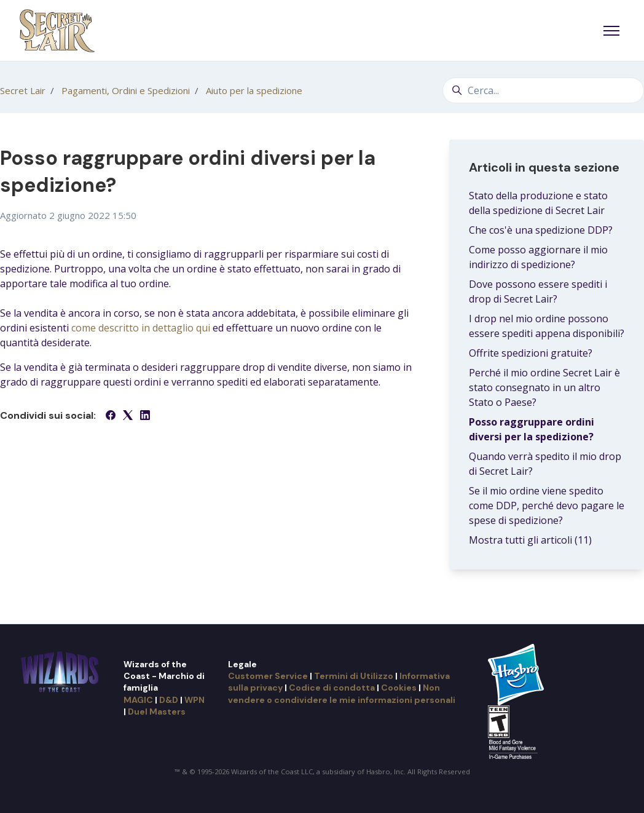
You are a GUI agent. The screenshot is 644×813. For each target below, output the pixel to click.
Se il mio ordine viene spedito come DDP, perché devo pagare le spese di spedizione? (547, 506)
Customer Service (268, 676)
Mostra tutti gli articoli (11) (530, 540)
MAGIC (138, 700)
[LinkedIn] (145, 416)
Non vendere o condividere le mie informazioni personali (342, 693)
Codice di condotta (332, 688)
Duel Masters (157, 712)
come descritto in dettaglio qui (141, 328)
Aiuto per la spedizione (254, 90)
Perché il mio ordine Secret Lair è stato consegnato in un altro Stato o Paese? (544, 387)
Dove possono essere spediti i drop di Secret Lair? (538, 291)
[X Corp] (128, 416)
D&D (169, 700)
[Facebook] (111, 416)
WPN (194, 700)
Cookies (399, 688)
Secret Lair (23, 90)
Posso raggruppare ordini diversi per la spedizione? (532, 429)
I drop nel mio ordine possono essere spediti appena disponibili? (547, 326)
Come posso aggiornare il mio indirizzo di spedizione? (538, 257)
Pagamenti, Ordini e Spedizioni (126, 90)
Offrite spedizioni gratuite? (531, 353)
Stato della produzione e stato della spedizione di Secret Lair (538, 203)
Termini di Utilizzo (354, 676)
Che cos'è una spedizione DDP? (541, 230)
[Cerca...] (543, 90)
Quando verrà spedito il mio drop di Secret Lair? (545, 464)
